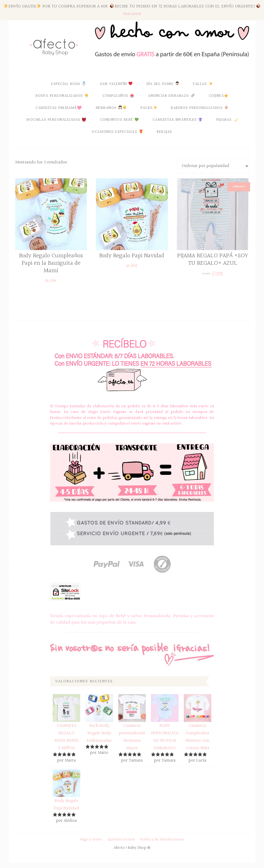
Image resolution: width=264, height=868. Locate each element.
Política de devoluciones (162, 840)
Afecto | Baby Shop (54, 47)
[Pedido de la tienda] (213, 166)
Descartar (132, 14)
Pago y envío (91, 840)
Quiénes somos (121, 840)
